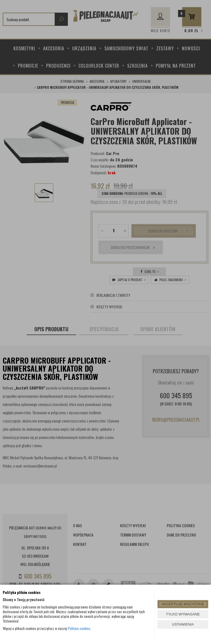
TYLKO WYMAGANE (183, 614)
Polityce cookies (79, 628)
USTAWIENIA (183, 624)
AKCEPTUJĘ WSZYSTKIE (183, 604)
